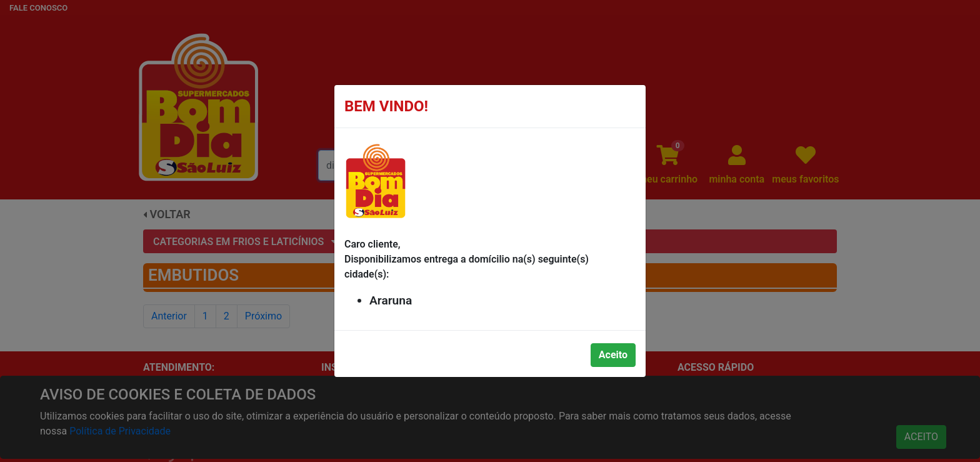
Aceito (613, 355)
